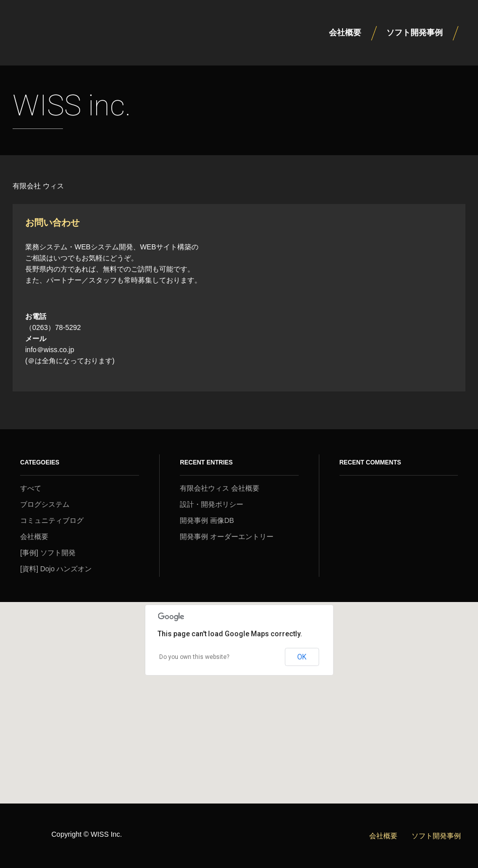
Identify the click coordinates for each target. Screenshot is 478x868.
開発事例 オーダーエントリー (227, 537)
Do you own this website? (194, 657)
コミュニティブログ (52, 520)
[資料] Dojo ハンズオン (56, 569)
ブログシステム (45, 504)
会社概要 (345, 32)
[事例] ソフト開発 (48, 553)
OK (302, 657)
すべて (31, 488)
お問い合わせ (52, 222)
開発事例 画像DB (207, 520)
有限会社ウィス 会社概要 (220, 488)
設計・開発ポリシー (212, 504)
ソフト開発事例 (415, 32)
